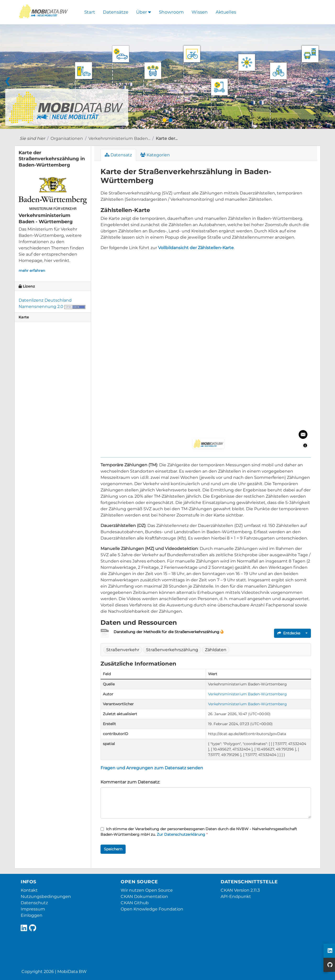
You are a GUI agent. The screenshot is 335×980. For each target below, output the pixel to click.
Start (90, 12)
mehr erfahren (32, 271)
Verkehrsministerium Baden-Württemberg (247, 694)
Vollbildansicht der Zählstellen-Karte (196, 248)
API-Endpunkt (236, 896)
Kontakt (29, 890)
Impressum (33, 909)
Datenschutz (34, 903)
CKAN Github (135, 903)
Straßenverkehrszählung (172, 650)
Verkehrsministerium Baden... (119, 138)
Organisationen (67, 138)
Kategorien (155, 155)
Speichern (113, 849)
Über (144, 12)
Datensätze (116, 12)
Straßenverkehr (123, 650)
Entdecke (289, 633)
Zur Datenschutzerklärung (181, 834)
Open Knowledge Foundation (152, 909)
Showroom (171, 12)
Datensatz (118, 155)
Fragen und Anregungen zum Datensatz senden (152, 768)
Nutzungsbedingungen (46, 896)
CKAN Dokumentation (144, 896)
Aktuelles (226, 12)
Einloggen (32, 915)
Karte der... (167, 138)
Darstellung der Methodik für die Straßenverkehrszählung (167, 632)
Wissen (200, 12)
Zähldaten (216, 650)
